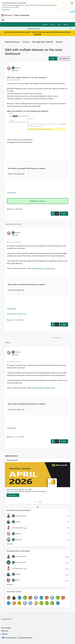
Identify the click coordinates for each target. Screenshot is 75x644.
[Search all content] (49, 29)
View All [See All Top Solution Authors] (10, 544)
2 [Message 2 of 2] (13, 320)
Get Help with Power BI (43, 42)
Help (59, 24)
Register (46, 24)
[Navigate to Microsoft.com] (7, 15)
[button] (53, 59)
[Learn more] (13, 495)
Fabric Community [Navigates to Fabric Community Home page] (22, 15)
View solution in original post (16, 314)
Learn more (6, 9)
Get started (37, 34)
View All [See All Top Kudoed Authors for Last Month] (10, 584)
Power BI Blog (11, 192)
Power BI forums (12, 42)
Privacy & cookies (6, 628)
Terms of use (5, 631)
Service (59, 42)
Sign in (53, 24)
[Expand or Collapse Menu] (3, 20)
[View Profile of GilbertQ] (18, 68)
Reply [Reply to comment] (64, 324)
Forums (26, 42)
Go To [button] (66, 24)
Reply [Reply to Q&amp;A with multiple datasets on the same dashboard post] (64, 214)
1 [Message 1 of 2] (13, 209)
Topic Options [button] (63, 58)
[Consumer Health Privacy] (25, 638)
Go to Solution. (40, 201)
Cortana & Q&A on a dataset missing (43, 268)
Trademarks (4, 634)
